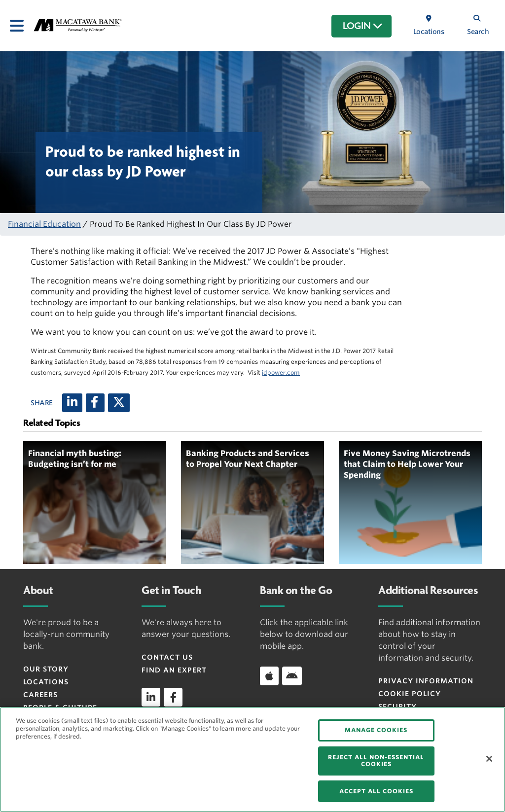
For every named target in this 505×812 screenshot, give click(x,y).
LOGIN (363, 26)
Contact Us (167, 657)
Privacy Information (426, 681)
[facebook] (173, 697)
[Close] (489, 759)
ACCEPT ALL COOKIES (376, 791)
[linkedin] (151, 697)
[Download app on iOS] (269, 676)
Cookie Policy (410, 694)
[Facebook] (95, 403)
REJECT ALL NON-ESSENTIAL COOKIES (376, 760)
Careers (40, 695)
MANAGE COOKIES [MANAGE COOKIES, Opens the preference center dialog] (376, 730)
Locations (46, 682)
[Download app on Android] (292, 676)
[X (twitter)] (119, 403)
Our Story (46, 669)
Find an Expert (174, 670)
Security (397, 706)
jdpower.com (281, 372)
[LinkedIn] (72, 403)
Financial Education (44, 224)
